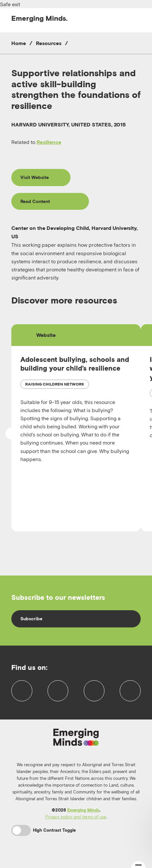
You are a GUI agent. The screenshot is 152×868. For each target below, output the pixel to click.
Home (19, 43)
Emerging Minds (83, 817)
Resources (49, 43)
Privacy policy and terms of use (76, 824)
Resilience (49, 142)
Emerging (39, 18)
